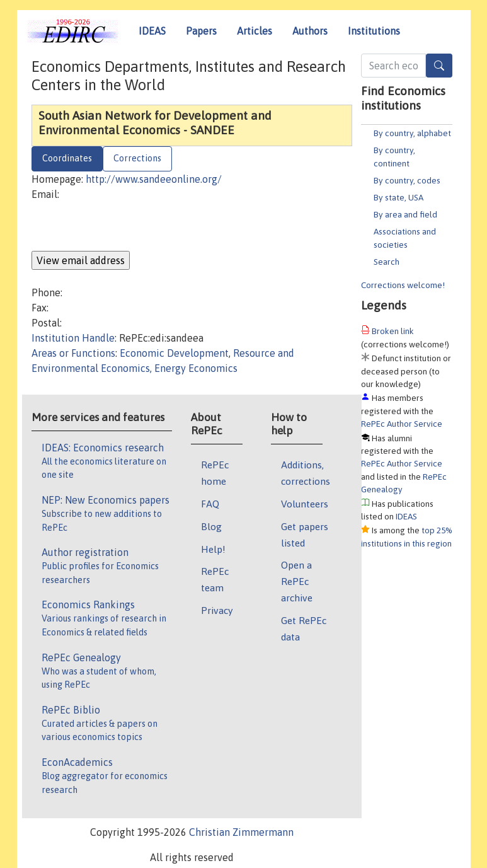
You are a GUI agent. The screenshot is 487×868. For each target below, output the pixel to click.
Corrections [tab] (137, 158)
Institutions (374, 31)
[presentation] (127, 226)
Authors (310, 31)
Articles (255, 31)
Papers (201, 31)
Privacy (217, 610)
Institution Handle (73, 338)
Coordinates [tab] (67, 158)
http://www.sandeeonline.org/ (154, 179)
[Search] (439, 66)
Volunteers (305, 504)
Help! (213, 549)
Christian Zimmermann (241, 832)
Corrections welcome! (403, 285)
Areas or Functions (73, 353)
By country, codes (407, 180)
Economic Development (174, 353)
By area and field (405, 214)
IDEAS (152, 31)
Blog (211, 526)
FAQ (210, 504)
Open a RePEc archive (297, 581)
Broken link (393, 331)
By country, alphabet (412, 133)
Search (387, 262)
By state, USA (398, 197)
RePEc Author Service (402, 424)
